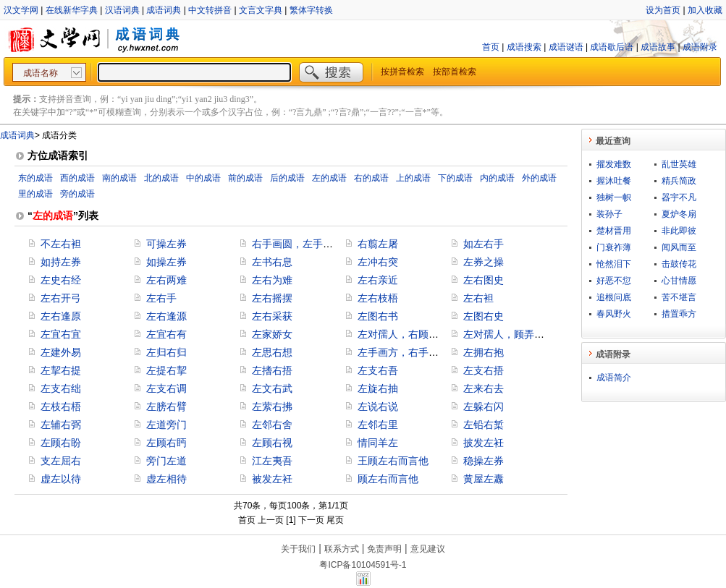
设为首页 (663, 10)
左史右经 (61, 280)
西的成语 (77, 178)
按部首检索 (455, 72)
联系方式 (342, 549)
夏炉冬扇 (679, 214)
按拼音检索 (402, 72)
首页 (491, 47)
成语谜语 (566, 47)
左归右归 (166, 352)
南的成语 (119, 178)
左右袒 (478, 298)
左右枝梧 (378, 298)
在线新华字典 (72, 10)
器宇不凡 (679, 197)
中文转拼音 (210, 10)
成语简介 (614, 378)
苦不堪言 (679, 297)
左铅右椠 (484, 425)
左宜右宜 (61, 334)
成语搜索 (524, 47)
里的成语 (35, 194)
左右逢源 (166, 316)
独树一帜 (614, 197)
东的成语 (35, 178)
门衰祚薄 (614, 247)
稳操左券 (484, 461)
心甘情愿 (679, 281)
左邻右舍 (272, 425)
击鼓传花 (679, 264)
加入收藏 (705, 10)
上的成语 (413, 178)
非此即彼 (679, 231)
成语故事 (658, 47)
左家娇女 (272, 334)
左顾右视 (272, 443)
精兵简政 (679, 181)
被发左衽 (272, 479)
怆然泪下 (614, 264)
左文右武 (272, 388)
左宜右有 (166, 334)
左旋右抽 (378, 388)
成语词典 (164, 10)
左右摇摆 (272, 298)
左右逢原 (61, 316)
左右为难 (272, 280)
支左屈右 (61, 461)
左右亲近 (378, 280)
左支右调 (166, 388)
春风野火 (614, 314)
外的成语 (539, 178)
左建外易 (61, 352)
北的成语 (161, 178)
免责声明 (384, 549)
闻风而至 (679, 247)
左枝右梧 (61, 406)
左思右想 (272, 352)
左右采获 (272, 316)
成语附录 (700, 47)
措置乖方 (679, 314)
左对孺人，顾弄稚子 (509, 334)
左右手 (161, 298)
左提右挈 (166, 370)
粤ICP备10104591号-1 (363, 565)
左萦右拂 (272, 406)
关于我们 (298, 549)
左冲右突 (378, 262)
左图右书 (378, 316)
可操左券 (166, 244)
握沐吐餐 (614, 181)
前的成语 (245, 178)
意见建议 (428, 549)
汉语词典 (122, 10)
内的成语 (497, 178)
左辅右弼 (61, 425)
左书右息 (272, 262)
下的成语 (455, 178)
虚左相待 (166, 479)
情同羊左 (378, 443)
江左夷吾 (272, 461)
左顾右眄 (166, 443)
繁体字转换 (311, 10)
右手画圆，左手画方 (297, 244)
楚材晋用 (614, 231)
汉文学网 (21, 10)
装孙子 (609, 214)
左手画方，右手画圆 (403, 352)
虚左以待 (61, 479)
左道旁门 (166, 425)
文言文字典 (261, 10)
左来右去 (484, 388)
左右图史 (484, 280)
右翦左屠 (378, 244)
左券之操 (484, 262)
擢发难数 (614, 164)
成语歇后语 (612, 47)
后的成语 (287, 178)
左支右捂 (484, 370)
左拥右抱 (484, 352)
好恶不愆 (614, 281)
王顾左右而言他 (393, 461)
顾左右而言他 (388, 479)
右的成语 (371, 178)
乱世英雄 (679, 164)
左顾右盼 (61, 443)
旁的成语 (77, 194)
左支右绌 (61, 388)
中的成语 (203, 178)
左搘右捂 (272, 370)
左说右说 (378, 406)
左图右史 (484, 316)
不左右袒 (61, 244)
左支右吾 (378, 370)
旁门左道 (166, 461)
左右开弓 (61, 298)
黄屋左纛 (484, 479)
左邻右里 (378, 425)
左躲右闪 (484, 406)
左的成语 (329, 178)
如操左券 (166, 262)
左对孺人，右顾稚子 (403, 334)
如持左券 (61, 262)
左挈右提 (61, 370)
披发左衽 (484, 443)
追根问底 (614, 297)
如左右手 (484, 244)
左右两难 (166, 280)
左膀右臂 (166, 406)
